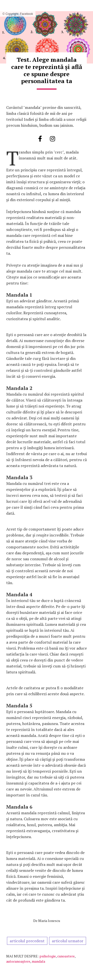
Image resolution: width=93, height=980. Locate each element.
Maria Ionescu (49, 921)
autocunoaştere (18, 961)
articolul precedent (27, 941)
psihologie (48, 956)
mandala (38, 961)
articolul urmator (68, 941)
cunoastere (66, 956)
